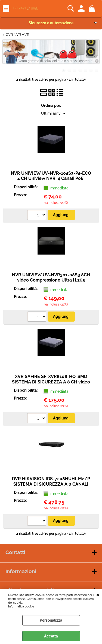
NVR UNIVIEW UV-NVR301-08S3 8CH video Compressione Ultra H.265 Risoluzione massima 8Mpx (51, 280)
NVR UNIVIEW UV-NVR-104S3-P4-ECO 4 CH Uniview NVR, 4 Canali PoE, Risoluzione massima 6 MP (51, 179)
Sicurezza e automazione (51, 23)
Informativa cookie (21, 606)
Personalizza (51, 620)
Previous (6, 56)
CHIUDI (98, 594)
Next (96, 56)
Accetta (51, 636)
